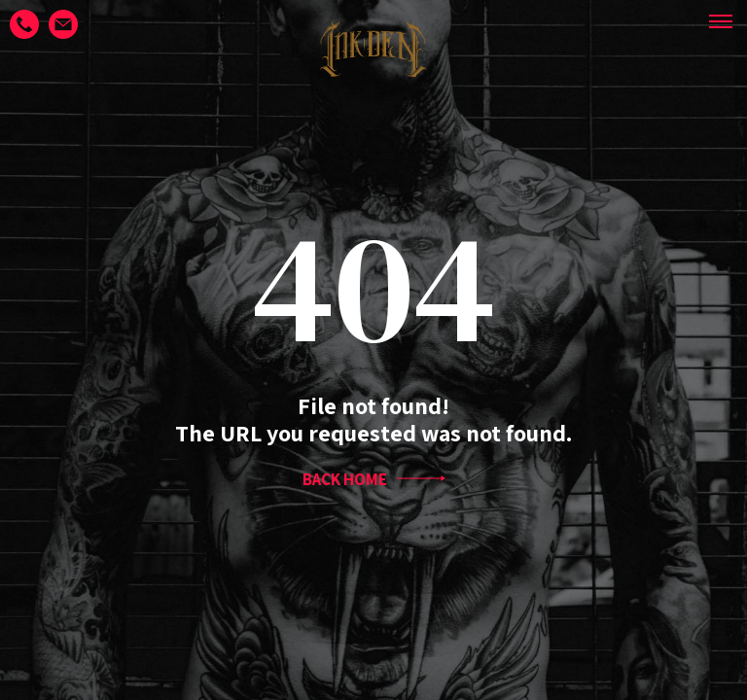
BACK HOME (374, 479)
